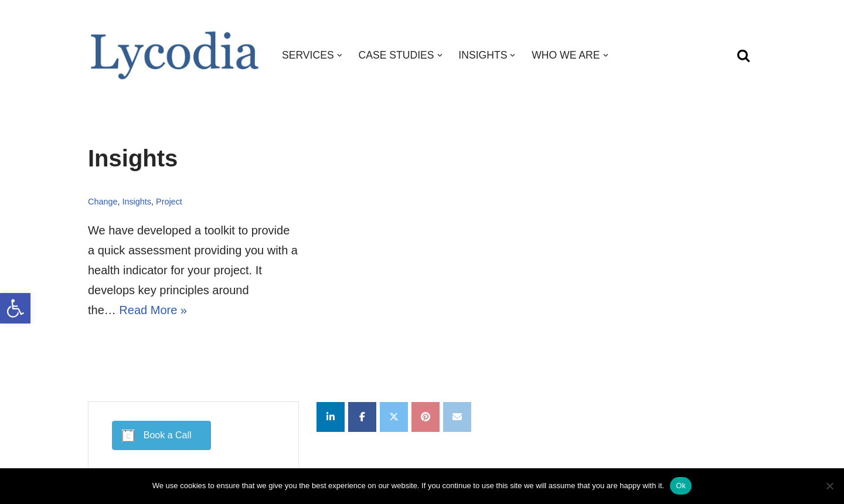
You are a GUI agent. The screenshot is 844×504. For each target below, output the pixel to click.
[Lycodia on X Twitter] (394, 417)
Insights (137, 202)
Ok (681, 486)
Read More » (153, 310)
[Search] (743, 55)
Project (169, 202)
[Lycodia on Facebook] (362, 417)
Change (103, 202)
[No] (829, 486)
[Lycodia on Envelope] (457, 417)
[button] (15, 308)
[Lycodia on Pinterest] (426, 417)
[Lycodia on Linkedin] (331, 417)
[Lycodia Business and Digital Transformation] (175, 55)
